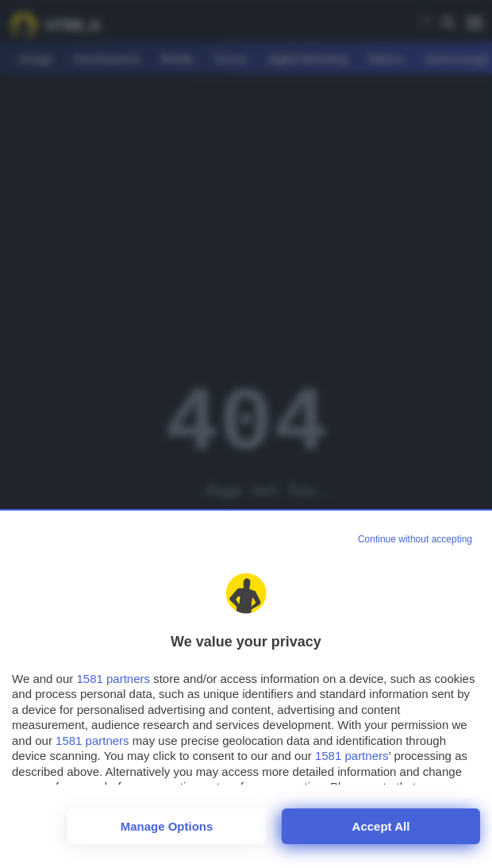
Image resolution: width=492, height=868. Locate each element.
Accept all (381, 826)
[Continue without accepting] (415, 540)
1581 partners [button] (113, 679)
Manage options (167, 826)
